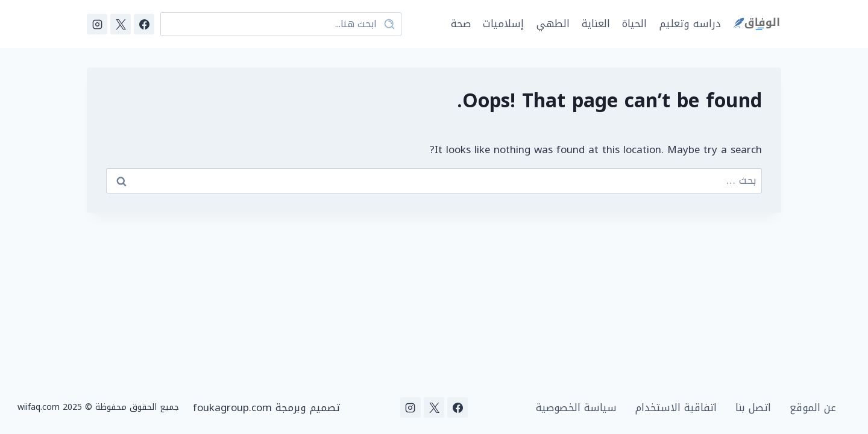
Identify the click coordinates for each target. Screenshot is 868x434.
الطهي (553, 24)
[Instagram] (97, 24)
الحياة (634, 24)
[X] (121, 24)
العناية (596, 24)
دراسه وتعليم (690, 24)
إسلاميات (503, 24)
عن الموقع (813, 408)
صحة (461, 24)
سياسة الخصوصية (576, 408)
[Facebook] (144, 24)
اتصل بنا (753, 408)
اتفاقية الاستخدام (676, 408)
